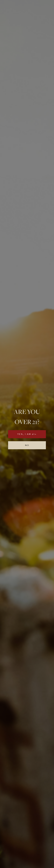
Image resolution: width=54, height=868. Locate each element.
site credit (27, 865)
